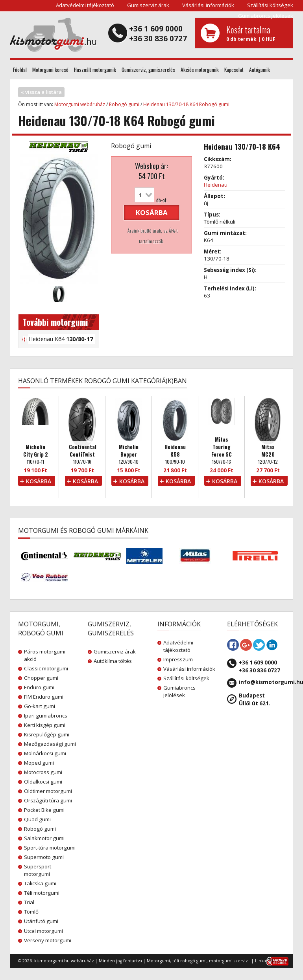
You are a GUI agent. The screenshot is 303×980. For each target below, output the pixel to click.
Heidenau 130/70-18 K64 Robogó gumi (186, 104)
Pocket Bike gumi (44, 810)
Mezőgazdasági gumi (50, 744)
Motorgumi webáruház (80, 104)
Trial (29, 902)
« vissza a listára (41, 92)
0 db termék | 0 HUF (257, 33)
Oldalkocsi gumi (43, 782)
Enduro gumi (39, 687)
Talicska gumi (40, 883)
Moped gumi (39, 763)
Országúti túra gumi (48, 800)
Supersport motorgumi (38, 870)
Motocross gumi (43, 772)
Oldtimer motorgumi (48, 791)
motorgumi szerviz (228, 961)
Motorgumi (158, 961)
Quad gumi (37, 819)
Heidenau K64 (61, 339)
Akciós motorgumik (200, 70)
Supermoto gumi (44, 857)
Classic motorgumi (46, 668)
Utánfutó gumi (41, 921)
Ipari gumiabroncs (46, 716)
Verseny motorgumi (48, 940)
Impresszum (178, 659)
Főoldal (20, 70)
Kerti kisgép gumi (45, 725)
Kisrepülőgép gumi (47, 734)
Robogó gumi (124, 104)
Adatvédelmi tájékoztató (85, 5)
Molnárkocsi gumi (45, 753)
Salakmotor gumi (44, 838)
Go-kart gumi (40, 706)
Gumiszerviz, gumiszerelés (148, 70)
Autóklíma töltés (113, 661)
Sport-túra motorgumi (50, 848)
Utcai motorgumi (43, 931)
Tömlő (31, 912)
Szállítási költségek (270, 5)
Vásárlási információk (208, 5)
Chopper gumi (41, 678)
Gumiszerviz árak (148, 5)
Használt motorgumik (95, 70)
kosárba (152, 212)
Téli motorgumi (42, 893)
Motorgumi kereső (50, 70)
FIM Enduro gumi (44, 697)
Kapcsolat (234, 70)
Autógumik (260, 70)
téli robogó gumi (189, 961)
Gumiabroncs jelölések (266, 16)
